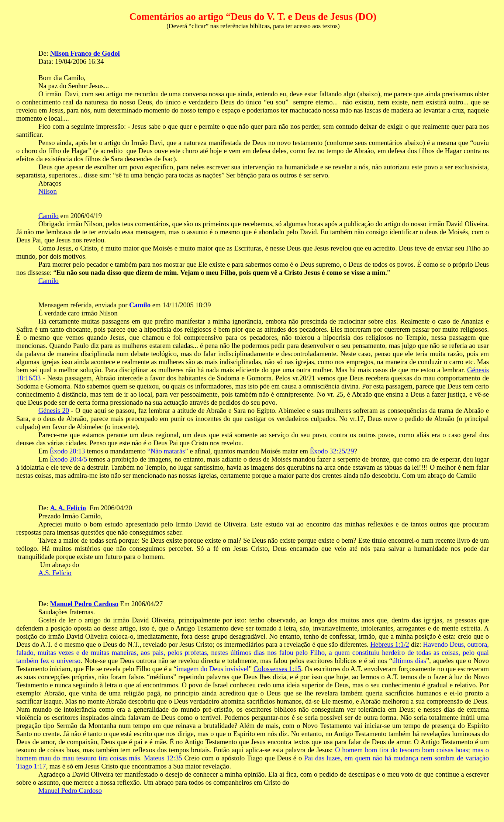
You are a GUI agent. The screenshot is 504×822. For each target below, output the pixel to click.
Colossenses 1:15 (277, 669)
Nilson (48, 191)
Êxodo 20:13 (68, 451)
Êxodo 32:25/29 (332, 451)
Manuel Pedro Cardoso (84, 604)
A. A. (68, 508)
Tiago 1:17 (31, 766)
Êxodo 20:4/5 (68, 459)
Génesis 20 (54, 410)
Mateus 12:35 (163, 758)
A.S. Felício (55, 573)
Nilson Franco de (85, 53)
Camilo (49, 216)
